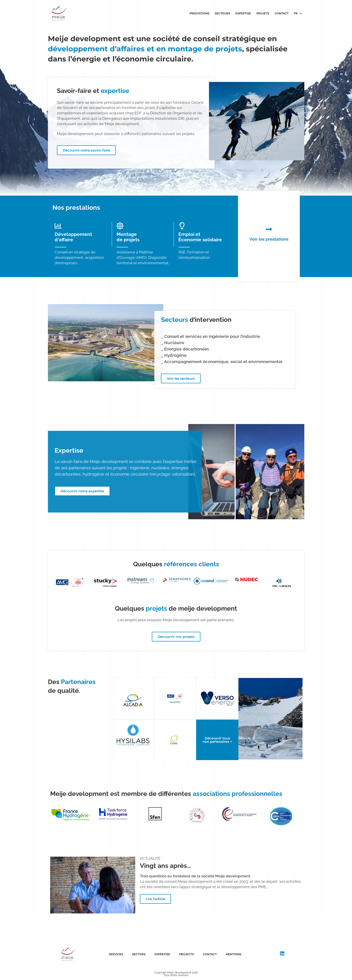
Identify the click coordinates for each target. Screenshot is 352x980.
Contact (282, 13)
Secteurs (222, 13)
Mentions (234, 954)
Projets (263, 13)
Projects (186, 954)
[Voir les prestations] (269, 229)
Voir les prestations (269, 239)
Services (116, 954)
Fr (298, 14)
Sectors (139, 954)
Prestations (200, 13)
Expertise (243, 13)
